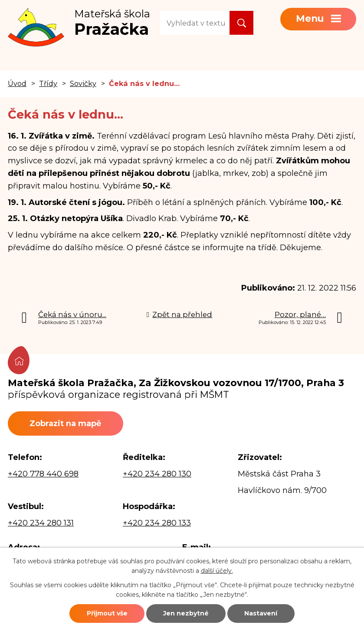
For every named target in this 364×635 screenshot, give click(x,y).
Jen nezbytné (186, 613)
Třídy (48, 83)
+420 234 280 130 (157, 474)
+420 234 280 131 (41, 523)
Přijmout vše (107, 613)
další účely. (217, 571)
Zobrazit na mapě (65, 423)
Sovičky (83, 83)
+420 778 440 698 (43, 474)
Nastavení (261, 613)
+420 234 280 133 (157, 523)
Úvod (17, 83)
